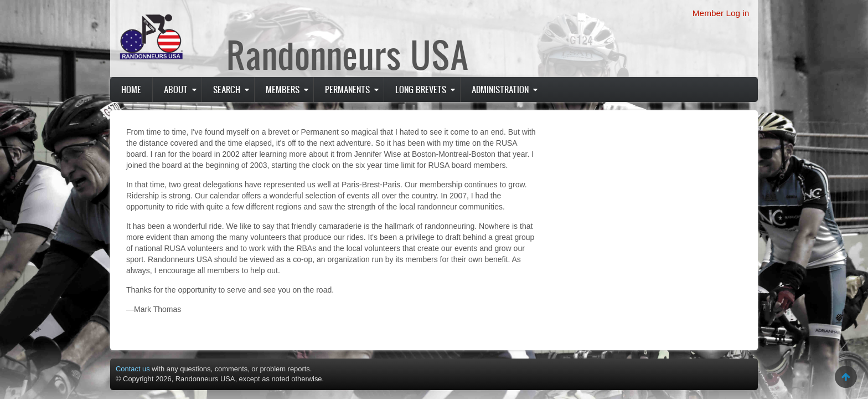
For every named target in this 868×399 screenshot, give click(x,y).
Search (227, 89)
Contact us (133, 369)
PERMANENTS (347, 89)
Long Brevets (421, 89)
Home (131, 89)
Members (283, 89)
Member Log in (721, 13)
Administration (500, 89)
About (176, 89)
